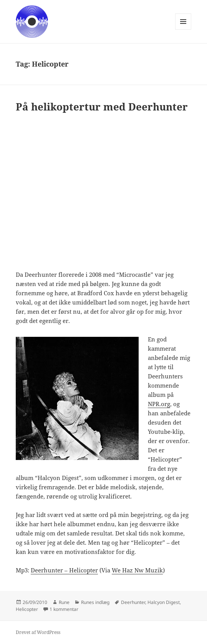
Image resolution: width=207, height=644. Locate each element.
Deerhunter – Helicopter (64, 570)
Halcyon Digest (164, 602)
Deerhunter (133, 602)
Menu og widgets (183, 29)
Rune (64, 602)
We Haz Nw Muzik (137, 570)
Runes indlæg (95, 602)
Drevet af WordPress (38, 632)
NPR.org (159, 404)
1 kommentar (64, 609)
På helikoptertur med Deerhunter (102, 107)
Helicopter (27, 609)
